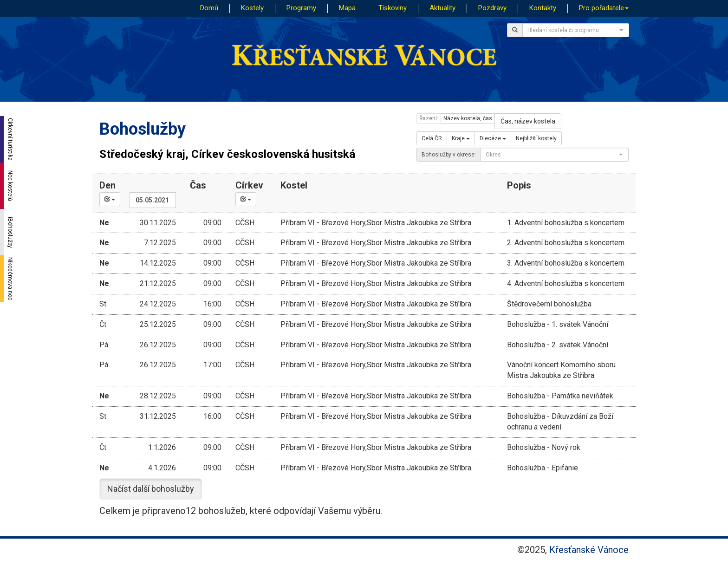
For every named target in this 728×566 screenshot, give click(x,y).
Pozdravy (492, 8)
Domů (209, 8)
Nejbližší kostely (536, 138)
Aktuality (442, 8)
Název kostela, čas (468, 118)
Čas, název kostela (528, 121)
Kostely (252, 8)
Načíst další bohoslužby (151, 489)
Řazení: (429, 118)
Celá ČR (432, 138)
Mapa (347, 8)
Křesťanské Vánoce (589, 550)
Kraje (461, 138)
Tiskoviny (393, 8)
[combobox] (576, 30)
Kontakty (543, 8)
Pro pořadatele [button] (604, 8)
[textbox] (573, 30)
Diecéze (493, 138)
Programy (301, 8)
